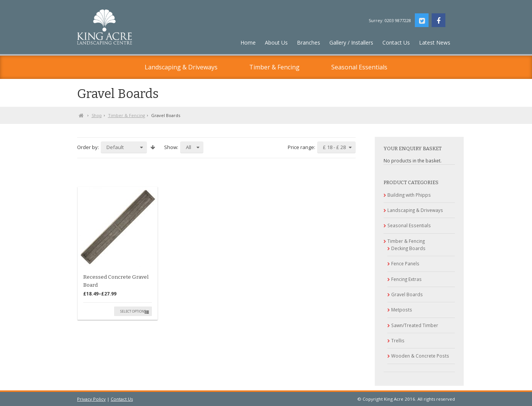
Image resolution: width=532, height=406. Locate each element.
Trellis (398, 340)
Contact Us (122, 399)
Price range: (301, 147)
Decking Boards (408, 248)
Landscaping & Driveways (181, 67)
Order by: (88, 147)
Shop (97, 115)
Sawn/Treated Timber (415, 325)
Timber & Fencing (274, 67)
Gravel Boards (407, 294)
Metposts (402, 310)
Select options (133, 311)
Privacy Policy (91, 399)
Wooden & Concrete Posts (420, 356)
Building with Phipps (409, 195)
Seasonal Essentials (359, 67)
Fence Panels (405, 263)
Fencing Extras (406, 279)
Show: (171, 147)
